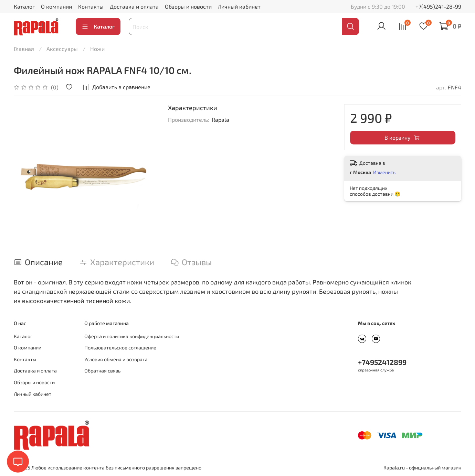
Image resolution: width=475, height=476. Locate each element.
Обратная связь (102, 371)
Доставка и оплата (134, 6)
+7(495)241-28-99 (438, 6)
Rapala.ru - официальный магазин (422, 468)
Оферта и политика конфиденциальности (132, 336)
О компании (56, 6)
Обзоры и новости (188, 6)
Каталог (24, 6)
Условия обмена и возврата (116, 359)
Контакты (91, 6)
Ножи (97, 49)
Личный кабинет (239, 6)
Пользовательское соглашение (120, 348)
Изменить (384, 172)
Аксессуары (62, 49)
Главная (24, 49)
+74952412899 (382, 362)
